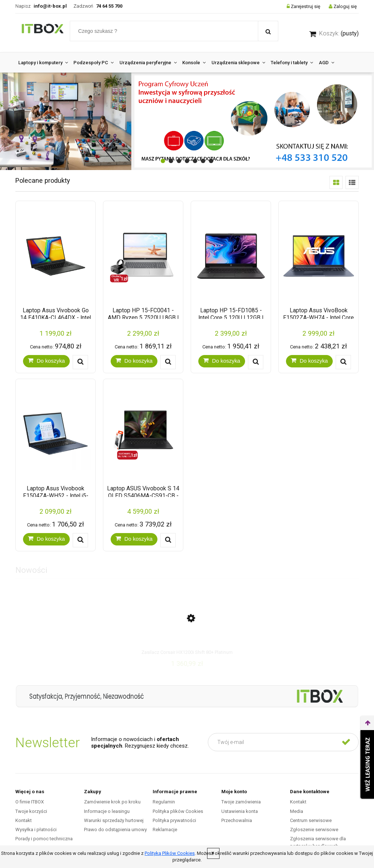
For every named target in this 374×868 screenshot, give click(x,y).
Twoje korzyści (31, 811)
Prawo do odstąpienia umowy (115, 830)
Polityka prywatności (174, 820)
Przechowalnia (237, 820)
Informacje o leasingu (107, 811)
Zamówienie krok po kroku (112, 802)
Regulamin (164, 802)
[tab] (163, 161)
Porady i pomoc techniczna (44, 839)
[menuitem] (43, 63)
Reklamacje (165, 830)
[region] (187, 121)
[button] (80, 362)
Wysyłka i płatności (36, 830)
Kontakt (24, 820)
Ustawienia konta (240, 811)
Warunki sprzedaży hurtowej (114, 820)
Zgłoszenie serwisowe (314, 830)
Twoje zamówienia (241, 802)
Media (297, 811)
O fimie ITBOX (30, 802)
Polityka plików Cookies (178, 811)
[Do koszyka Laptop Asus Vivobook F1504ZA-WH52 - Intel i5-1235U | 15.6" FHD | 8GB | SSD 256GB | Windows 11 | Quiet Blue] (47, 539)
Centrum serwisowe (311, 820)
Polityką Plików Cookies (170, 853)
